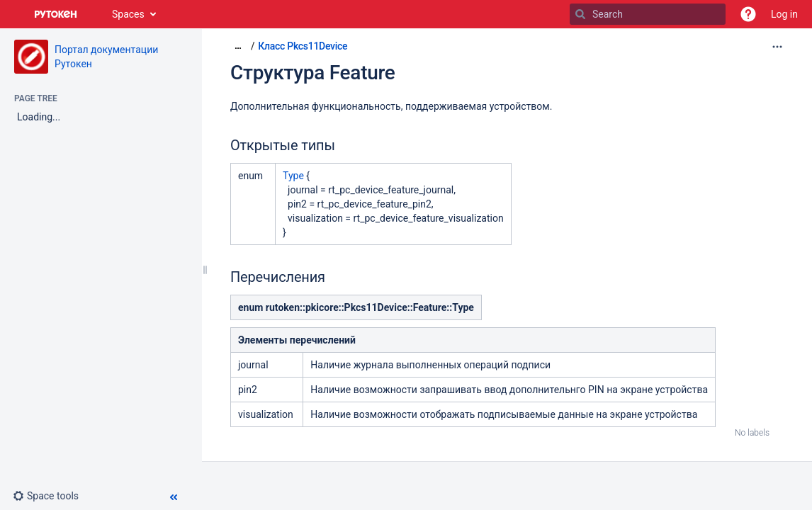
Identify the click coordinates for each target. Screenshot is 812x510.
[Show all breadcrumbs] (238, 46)
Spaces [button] (128, 14)
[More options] (777, 47)
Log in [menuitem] (784, 14)
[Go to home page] (56, 14)
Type (293, 176)
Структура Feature (313, 73)
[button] (748, 14)
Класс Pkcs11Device (303, 46)
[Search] (580, 14)
